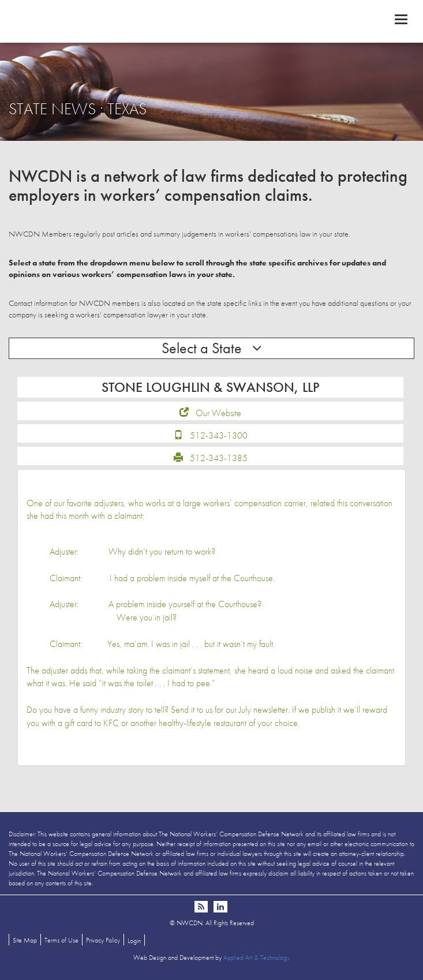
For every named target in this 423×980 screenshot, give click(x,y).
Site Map (25, 940)
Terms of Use (61, 940)
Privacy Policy (103, 940)
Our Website (218, 413)
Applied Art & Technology (257, 957)
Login (134, 941)
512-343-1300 (219, 435)
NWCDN (211, 21)
